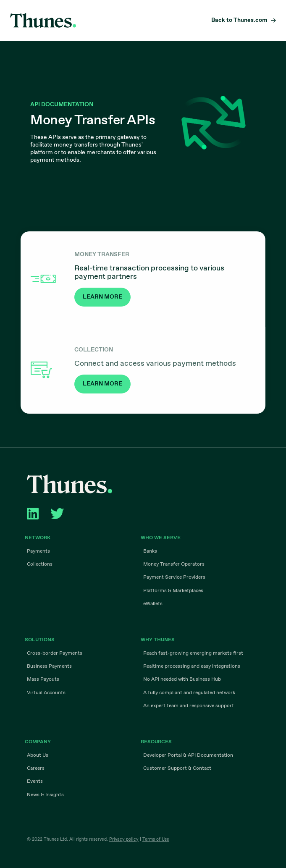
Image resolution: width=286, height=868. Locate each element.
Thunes (43, 20)
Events (35, 781)
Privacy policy (124, 839)
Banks (150, 551)
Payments (38, 551)
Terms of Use (156, 839)
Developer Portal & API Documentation (188, 755)
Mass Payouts (43, 679)
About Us (38, 755)
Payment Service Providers (174, 577)
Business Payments (49, 666)
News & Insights (45, 795)
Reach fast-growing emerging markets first (193, 653)
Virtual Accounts (46, 692)
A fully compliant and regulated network (189, 692)
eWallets (153, 603)
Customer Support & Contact (177, 768)
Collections (40, 564)
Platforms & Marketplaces (173, 590)
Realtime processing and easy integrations (192, 666)
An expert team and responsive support (189, 705)
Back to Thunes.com (239, 20)
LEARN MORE (102, 297)
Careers (36, 768)
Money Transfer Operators (174, 564)
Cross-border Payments (55, 653)
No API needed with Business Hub (182, 679)
